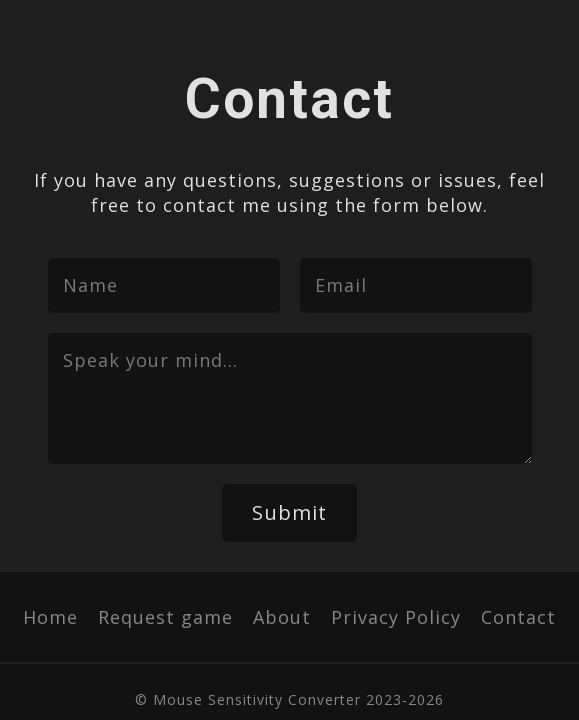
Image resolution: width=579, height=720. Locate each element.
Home (50, 617)
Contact (518, 617)
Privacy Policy (396, 617)
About (282, 617)
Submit (289, 512)
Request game (165, 617)
